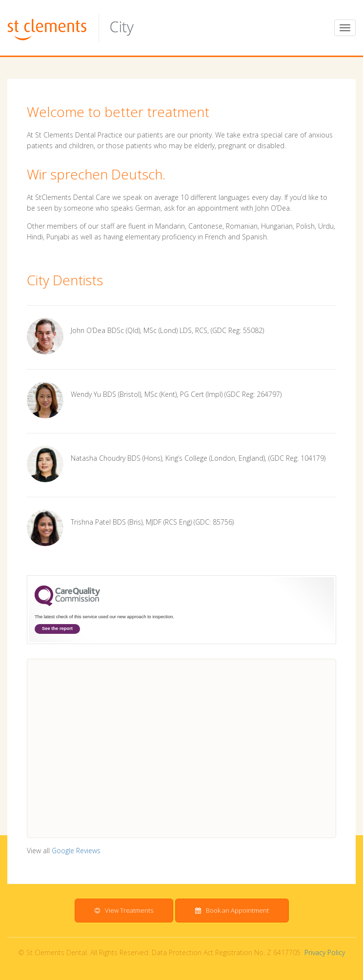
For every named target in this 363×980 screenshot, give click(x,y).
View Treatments (124, 910)
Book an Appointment (232, 910)
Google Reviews (76, 851)
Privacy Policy (325, 952)
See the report (57, 628)
